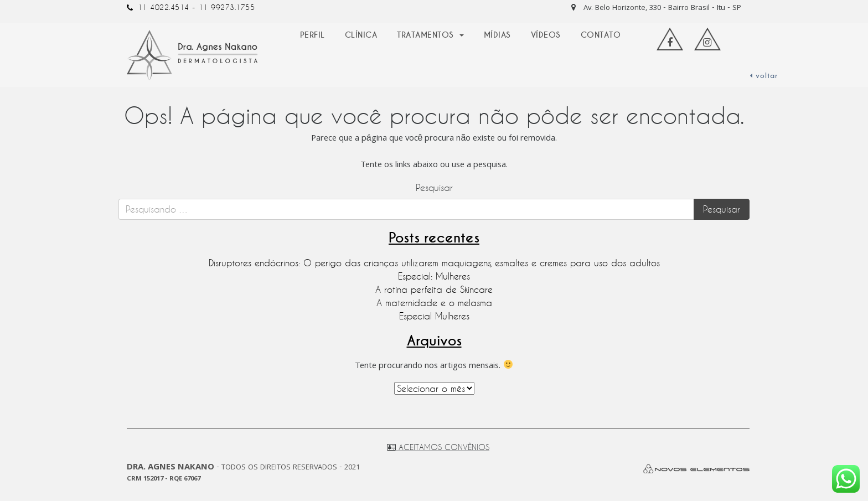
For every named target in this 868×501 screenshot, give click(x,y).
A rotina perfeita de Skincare (434, 289)
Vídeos (546, 35)
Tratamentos (427, 35)
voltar (764, 76)
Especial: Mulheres (434, 276)
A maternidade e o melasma (434, 303)
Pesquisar (434, 187)
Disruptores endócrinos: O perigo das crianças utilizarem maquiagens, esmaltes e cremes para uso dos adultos (434, 263)
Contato (601, 35)
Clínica (361, 35)
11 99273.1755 (227, 7)
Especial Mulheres (434, 316)
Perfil (312, 35)
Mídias (497, 35)
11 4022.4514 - (167, 7)
